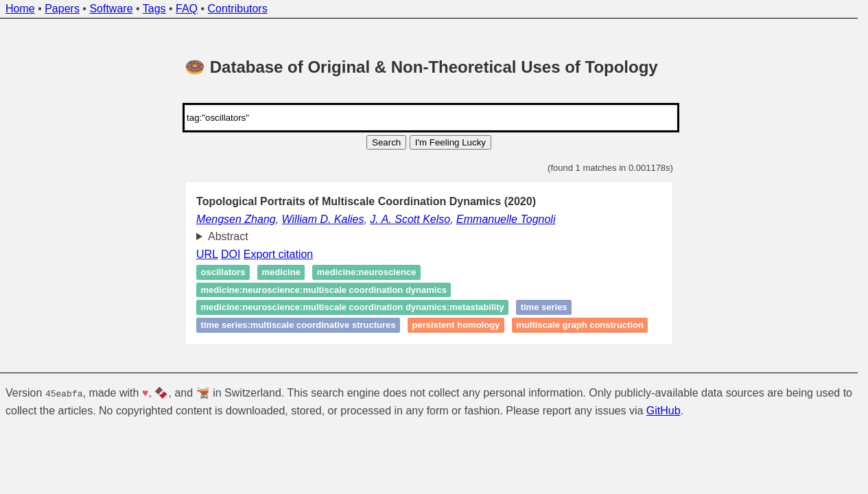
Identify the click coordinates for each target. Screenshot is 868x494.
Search (386, 142)
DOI (231, 254)
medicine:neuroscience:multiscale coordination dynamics (324, 290)
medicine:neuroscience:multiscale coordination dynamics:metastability (353, 308)
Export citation (278, 254)
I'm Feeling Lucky (450, 142)
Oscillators (223, 273)
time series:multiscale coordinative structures (298, 325)
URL (207, 254)
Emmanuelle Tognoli (506, 219)
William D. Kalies (323, 219)
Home (20, 9)
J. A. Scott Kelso (410, 219)
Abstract (228, 236)
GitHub (664, 411)
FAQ (187, 9)
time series (544, 308)
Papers (62, 9)
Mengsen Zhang (236, 219)
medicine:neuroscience (367, 273)
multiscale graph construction (580, 325)
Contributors (238, 9)
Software (111, 9)
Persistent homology (456, 325)
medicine (281, 273)
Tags (154, 9)
